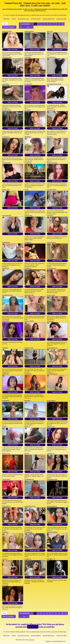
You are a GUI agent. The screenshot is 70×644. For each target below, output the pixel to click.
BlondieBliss (28, 84)
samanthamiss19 (52, 374)
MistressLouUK (7, 57)
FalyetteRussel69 (52, 479)
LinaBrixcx (28, 559)
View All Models (25, 24)
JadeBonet (5, 374)
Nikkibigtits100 (29, 295)
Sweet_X (27, 427)
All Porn (14, 19)
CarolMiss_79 (51, 559)
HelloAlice (5, 532)
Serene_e (5, 559)
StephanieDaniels (52, 348)
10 (63, 24)
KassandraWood (52, 506)
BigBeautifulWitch (52, 532)
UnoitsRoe (28, 57)
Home (5, 24)
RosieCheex (6, 137)
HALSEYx (50, 137)
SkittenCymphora (52, 163)
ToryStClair (28, 163)
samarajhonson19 (30, 506)
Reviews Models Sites (49, 19)
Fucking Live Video (61, 19)
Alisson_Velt (51, 427)
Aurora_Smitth (29, 321)
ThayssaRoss (6, 506)
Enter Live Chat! (13, 50)
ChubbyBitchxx (29, 479)
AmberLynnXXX (7, 31)
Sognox (5, 427)
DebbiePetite (6, 242)
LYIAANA (5, 348)
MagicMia (27, 401)
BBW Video (7, 19)
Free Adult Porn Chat (23, 19)
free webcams (33, 627)
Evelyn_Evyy (6, 454)
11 (21, 27)
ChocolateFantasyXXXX (54, 84)
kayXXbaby (6, 84)
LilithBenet (28, 242)
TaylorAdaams (51, 401)
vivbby (27, 190)
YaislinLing (50, 321)
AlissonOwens (51, 242)
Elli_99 (27, 454)
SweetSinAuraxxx (8, 295)
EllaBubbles (6, 321)
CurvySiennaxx (51, 268)
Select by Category (9, 27)
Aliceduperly (28, 532)
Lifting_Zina (6, 190)
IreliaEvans (28, 268)
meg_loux (50, 31)
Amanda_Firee (29, 348)
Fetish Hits (32, 640)
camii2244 (28, 110)
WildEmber (28, 137)
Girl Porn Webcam (36, 19)
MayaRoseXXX (7, 110)
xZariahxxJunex (52, 190)
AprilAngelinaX (29, 31)
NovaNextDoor (51, 57)
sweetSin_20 (51, 454)
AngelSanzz (6, 401)
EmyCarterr (6, 268)
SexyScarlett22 (7, 216)
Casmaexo (50, 216)
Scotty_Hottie (51, 295)
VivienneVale (28, 216)
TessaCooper (6, 479)
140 (28, 27)
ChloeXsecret (51, 110)
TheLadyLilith (6, 163)
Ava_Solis (5, 585)
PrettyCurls (28, 374)
